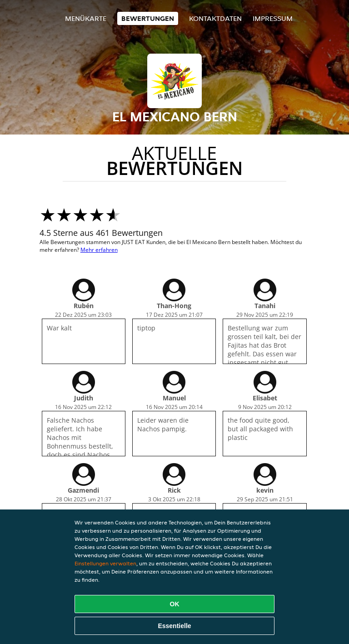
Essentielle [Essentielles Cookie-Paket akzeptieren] (174, 626)
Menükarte (86, 18)
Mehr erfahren (99, 250)
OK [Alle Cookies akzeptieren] (175, 604)
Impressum (273, 18)
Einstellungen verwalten (105, 563)
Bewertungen (148, 18)
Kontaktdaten (215, 18)
